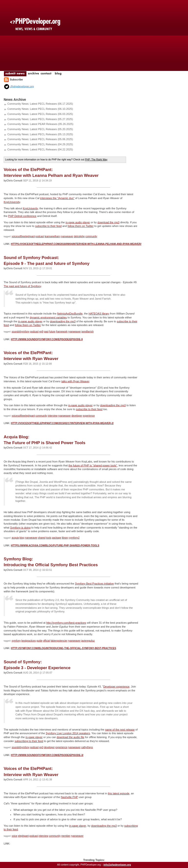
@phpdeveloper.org (19, 86)
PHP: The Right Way (96, 160)
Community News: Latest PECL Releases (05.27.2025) (40, 119)
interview (53, 416)
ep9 (41, 332)
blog (22, 538)
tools (49, 538)
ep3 (41, 747)
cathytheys (87, 747)
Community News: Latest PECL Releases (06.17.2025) (40, 104)
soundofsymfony (21, 332)
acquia (15, 538)
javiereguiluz (88, 641)
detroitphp (79, 236)
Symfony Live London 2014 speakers (68, 733)
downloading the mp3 (63, 321)
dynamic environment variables (48, 317)
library (65, 538)
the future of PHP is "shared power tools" (93, 465)
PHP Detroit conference (22, 216)
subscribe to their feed (48, 226)
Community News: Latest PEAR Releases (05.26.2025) (40, 124)
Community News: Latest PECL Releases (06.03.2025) (40, 114)
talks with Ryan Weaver (75, 381)
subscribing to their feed (29, 741)
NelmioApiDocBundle (70, 314)
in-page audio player (78, 222)
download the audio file (71, 737)
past (46, 332)
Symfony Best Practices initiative (94, 584)
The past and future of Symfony (22, 286)
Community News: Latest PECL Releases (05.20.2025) (40, 129)
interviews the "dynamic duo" (57, 198)
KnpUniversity (12, 202)
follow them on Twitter (81, 226)
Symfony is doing (20, 528)
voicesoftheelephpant (23, 236)
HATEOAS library (99, 314)
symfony (16, 641)
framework (62, 332)
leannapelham (52, 236)
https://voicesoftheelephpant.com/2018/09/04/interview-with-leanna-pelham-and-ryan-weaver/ (76, 244)
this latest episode (119, 793)
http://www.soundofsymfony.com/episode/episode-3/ (47, 755)
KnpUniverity (30, 208)
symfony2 (74, 538)
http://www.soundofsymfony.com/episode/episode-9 (47, 339)
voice (15, 836)
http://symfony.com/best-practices (66, 623)
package (57, 538)
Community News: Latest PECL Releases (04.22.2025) (40, 149)
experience (89, 416)
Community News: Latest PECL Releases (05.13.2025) (40, 134)
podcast (40, 236)
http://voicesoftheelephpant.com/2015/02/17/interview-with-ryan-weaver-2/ (62, 423)
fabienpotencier (59, 641)
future (52, 332)
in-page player (34, 737)
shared (42, 538)
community (91, 236)
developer (77, 416)
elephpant (23, 836)
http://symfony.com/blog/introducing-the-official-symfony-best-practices (63, 648)
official (47, 641)
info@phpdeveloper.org (117, 865)
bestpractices (29, 641)
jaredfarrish (88, 332)
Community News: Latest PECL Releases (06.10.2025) (40, 109)
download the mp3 (108, 222)
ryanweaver (67, 236)
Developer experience (116, 687)
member (66, 836)
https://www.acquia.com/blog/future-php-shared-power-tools (55, 546)
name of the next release (120, 730)
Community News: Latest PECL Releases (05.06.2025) (40, 139)
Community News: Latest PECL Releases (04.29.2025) (40, 144)
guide (39, 641)
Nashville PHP (69, 797)
